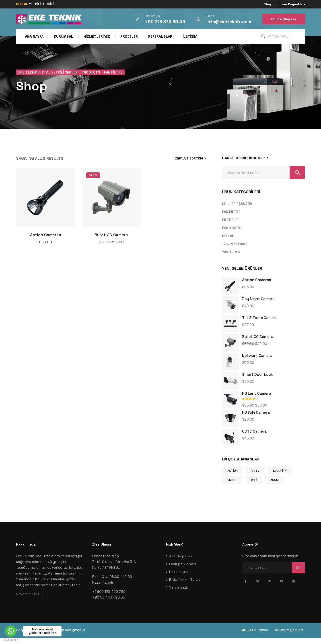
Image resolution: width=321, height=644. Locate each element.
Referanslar (160, 36)
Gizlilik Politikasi (254, 637)
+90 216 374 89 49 (165, 22)
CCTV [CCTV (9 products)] (255, 477)
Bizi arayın (152, 16)
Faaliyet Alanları (183, 571)
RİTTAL (228, 242)
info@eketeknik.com (229, 22)
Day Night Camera (258, 305)
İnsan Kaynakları (292, 4)
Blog (268, 4)
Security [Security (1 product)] (280, 477)
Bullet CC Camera (111, 241)
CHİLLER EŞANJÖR (237, 210)
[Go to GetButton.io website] (11, 640)
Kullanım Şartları (291, 637)
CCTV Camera (254, 438)
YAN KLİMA (231, 258)
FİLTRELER (231, 226)
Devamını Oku (29, 601)
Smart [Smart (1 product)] (232, 486)
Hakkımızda (179, 578)
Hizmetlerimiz (97, 36)
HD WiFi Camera (256, 419)
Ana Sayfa (34, 36)
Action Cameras (46, 241)
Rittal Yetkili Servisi (185, 586)
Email (210, 16)
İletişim (190, 36)
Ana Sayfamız (181, 563)
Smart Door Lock (257, 381)
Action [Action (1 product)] (233, 477)
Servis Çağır (179, 594)
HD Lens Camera (257, 400)
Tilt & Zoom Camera (260, 324)
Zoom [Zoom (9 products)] (275, 486)
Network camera (257, 362)
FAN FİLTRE (231, 218)
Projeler (129, 36)
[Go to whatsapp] (11, 631)
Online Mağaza (284, 19)
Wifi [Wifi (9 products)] (254, 486)
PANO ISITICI (232, 234)
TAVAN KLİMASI (235, 250)
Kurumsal (64, 36)
